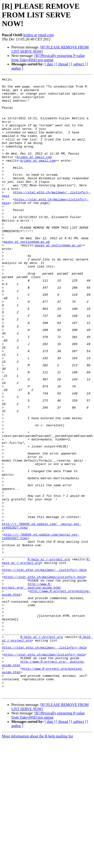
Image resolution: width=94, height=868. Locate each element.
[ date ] (50, 64)
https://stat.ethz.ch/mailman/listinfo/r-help (44, 677)
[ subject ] (79, 64)
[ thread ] (63, 64)
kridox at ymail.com (39, 35)
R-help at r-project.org (49, 656)
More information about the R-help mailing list (37, 860)
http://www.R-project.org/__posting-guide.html (31, 688)
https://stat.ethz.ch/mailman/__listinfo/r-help (44, 669)
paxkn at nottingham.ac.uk (27, 275)
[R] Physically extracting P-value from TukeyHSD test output (48, 58)
